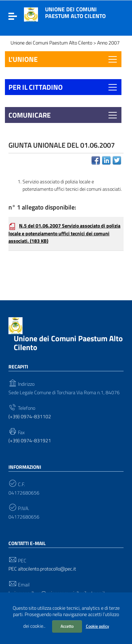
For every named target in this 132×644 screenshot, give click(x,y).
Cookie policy (98, 626)
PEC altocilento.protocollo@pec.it (42, 569)
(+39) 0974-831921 (30, 441)
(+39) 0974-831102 (30, 417)
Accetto (67, 626)
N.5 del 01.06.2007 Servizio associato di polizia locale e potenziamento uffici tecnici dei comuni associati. (64, 233)
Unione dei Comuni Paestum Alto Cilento (75, 13)
